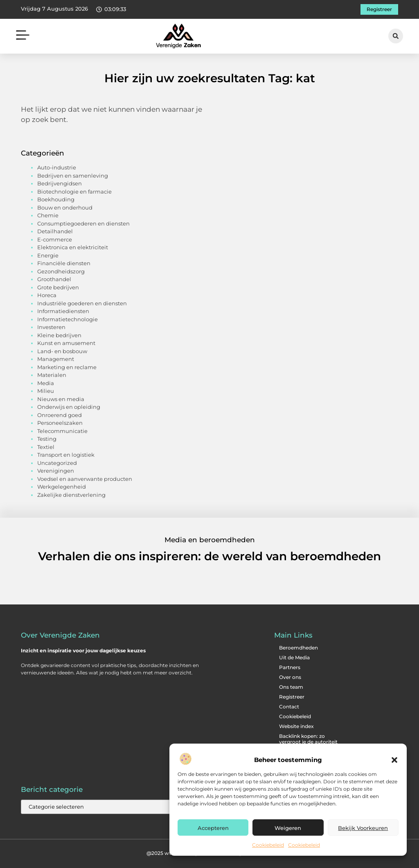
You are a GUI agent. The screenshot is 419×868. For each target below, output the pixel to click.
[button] (394, 760)
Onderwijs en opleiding (69, 407)
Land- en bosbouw (62, 351)
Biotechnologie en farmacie (74, 192)
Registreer (292, 697)
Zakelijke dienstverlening (71, 495)
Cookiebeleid (268, 845)
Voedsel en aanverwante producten (85, 479)
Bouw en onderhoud (65, 207)
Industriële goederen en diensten (82, 303)
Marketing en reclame (67, 367)
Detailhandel (55, 231)
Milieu (46, 391)
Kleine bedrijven (59, 335)
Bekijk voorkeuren (363, 828)
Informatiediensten (63, 311)
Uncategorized (57, 463)
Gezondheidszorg (61, 271)
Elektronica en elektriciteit (73, 247)
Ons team (291, 687)
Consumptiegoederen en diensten (83, 223)
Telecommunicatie (62, 431)
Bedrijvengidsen (60, 183)
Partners (290, 667)
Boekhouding (56, 199)
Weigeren (288, 828)
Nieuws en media (61, 399)
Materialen (52, 375)
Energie (48, 255)
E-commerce (55, 239)
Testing (47, 439)
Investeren (51, 327)
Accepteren (213, 828)
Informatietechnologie (68, 319)
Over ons (290, 677)
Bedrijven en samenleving (73, 176)
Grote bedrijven (58, 287)
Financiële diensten (64, 263)
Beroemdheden (298, 648)
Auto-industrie (57, 167)
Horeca (47, 295)
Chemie (48, 215)
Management (56, 359)
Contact (289, 707)
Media (46, 383)
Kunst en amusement (66, 343)
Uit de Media (294, 657)
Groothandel (54, 279)
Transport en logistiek (66, 455)
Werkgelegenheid (62, 487)
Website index (296, 726)
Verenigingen (56, 471)
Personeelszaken (60, 423)
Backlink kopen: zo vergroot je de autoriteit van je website (308, 742)
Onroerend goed (60, 415)
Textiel (46, 447)
